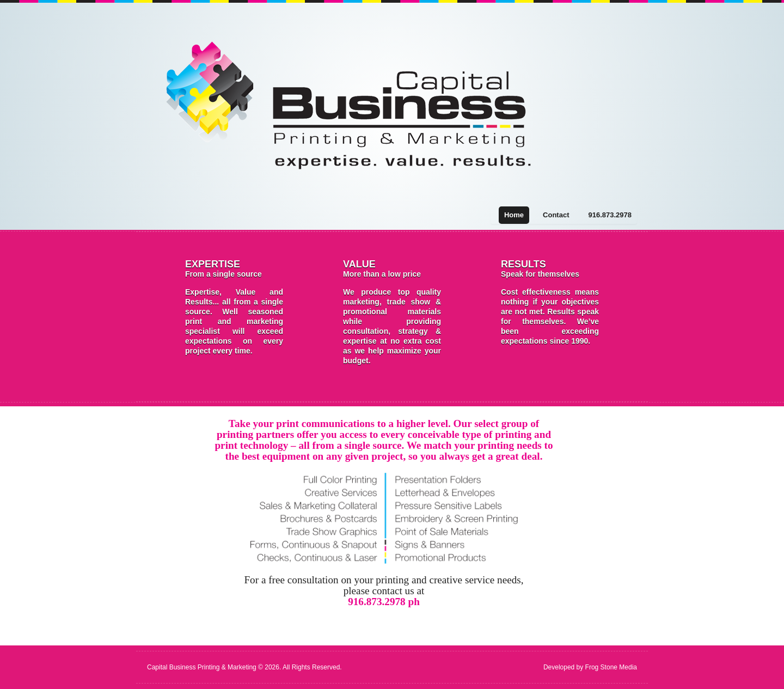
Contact (556, 215)
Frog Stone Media (611, 667)
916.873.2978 (610, 215)
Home (514, 215)
